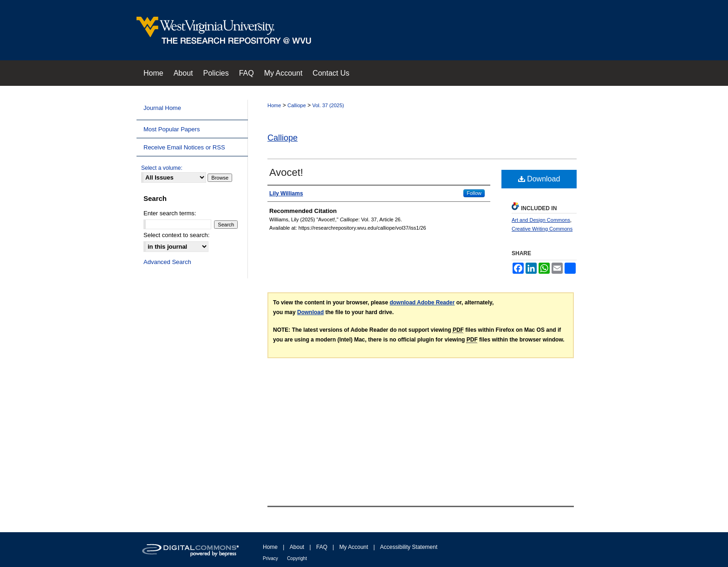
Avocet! (286, 172)
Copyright (297, 558)
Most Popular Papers (172, 129)
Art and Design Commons (541, 220)
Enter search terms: (170, 213)
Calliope (297, 105)
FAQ (322, 547)
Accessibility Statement (409, 547)
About (297, 547)
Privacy (270, 558)
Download (539, 179)
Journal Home (162, 108)
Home (274, 105)
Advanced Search (167, 262)
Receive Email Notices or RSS (184, 147)
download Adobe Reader (422, 303)
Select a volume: (162, 168)
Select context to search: (176, 235)
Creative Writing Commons (542, 229)
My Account (354, 547)
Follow (474, 193)
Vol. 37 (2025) (328, 105)
